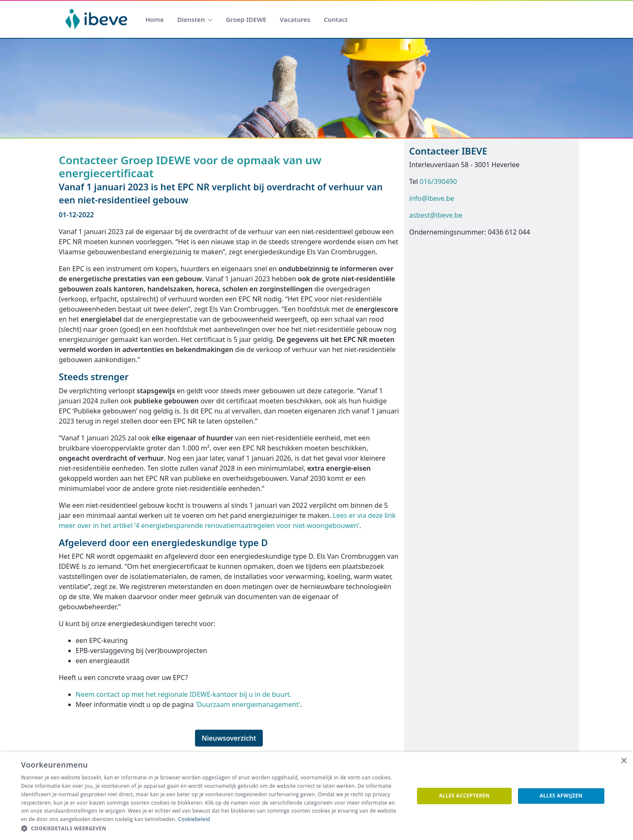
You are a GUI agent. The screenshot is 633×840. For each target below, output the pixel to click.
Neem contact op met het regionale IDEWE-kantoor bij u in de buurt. (184, 694)
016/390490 (438, 181)
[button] (212, 829)
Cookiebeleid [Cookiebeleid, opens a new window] (194, 819)
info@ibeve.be (432, 198)
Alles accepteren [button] (464, 796)
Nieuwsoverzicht (229, 738)
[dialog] (316, 796)
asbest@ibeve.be (436, 215)
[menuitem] (155, 20)
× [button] (624, 761)
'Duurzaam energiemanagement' (248, 704)
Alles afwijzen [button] (561, 796)
